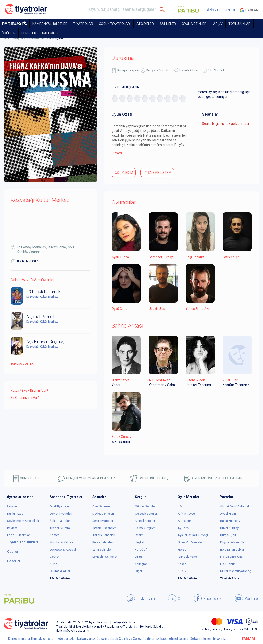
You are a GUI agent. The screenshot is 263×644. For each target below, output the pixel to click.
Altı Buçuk (185, 521)
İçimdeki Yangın (189, 557)
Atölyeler (145, 24)
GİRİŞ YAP (213, 10)
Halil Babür (228, 564)
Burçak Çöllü (229, 535)
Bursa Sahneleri (103, 542)
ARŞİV (218, 24)
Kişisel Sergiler (145, 521)
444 (180, 506)
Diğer (139, 571)
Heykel (140, 542)
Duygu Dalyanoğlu (232, 542)
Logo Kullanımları (19, 535)
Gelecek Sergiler (146, 514)
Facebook (208, 598)
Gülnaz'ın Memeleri (191, 542)
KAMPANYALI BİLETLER (50, 24)
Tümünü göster (22, 364)
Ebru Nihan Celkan (232, 550)
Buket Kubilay (229, 528)
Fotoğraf (141, 550)
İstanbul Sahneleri (104, 528)
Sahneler (168, 24)
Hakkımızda (15, 514)
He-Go (182, 550)
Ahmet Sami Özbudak (235, 506)
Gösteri (55, 557)
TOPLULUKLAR (240, 24)
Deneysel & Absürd (63, 550)
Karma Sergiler (145, 528)
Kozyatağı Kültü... (159, 70)
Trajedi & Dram (190, 70)
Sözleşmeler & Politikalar (24, 521)
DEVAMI (117, 153)
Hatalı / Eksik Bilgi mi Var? (29, 391)
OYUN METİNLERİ (195, 24)
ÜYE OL (230, 10)
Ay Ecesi (184, 528)
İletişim (12, 506)
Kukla (54, 564)
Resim (139, 535)
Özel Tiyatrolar (59, 506)
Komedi (55, 535)
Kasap (182, 564)
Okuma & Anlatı (60, 571)
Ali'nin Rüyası (187, 514)
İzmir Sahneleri (102, 550)
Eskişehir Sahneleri (105, 557)
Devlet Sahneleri (103, 514)
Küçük (182, 571)
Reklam (12, 528)
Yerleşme (141, 564)
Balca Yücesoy (230, 521)
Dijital (139, 557)
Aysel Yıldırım (229, 514)
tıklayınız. (220, 639)
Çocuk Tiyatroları (115, 24)
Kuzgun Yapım (128, 70)
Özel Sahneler (102, 506)
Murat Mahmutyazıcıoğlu (237, 571)
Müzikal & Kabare (62, 542)
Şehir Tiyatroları (60, 521)
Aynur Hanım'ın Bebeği (193, 535)
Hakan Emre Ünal (232, 557)
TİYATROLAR (83, 24)
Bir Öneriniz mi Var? (25, 398)
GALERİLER (50, 33)
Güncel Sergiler (145, 506)
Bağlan (249, 10)
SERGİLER (29, 33)
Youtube (247, 598)
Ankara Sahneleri (104, 535)
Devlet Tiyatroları (61, 514)
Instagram (141, 598)
